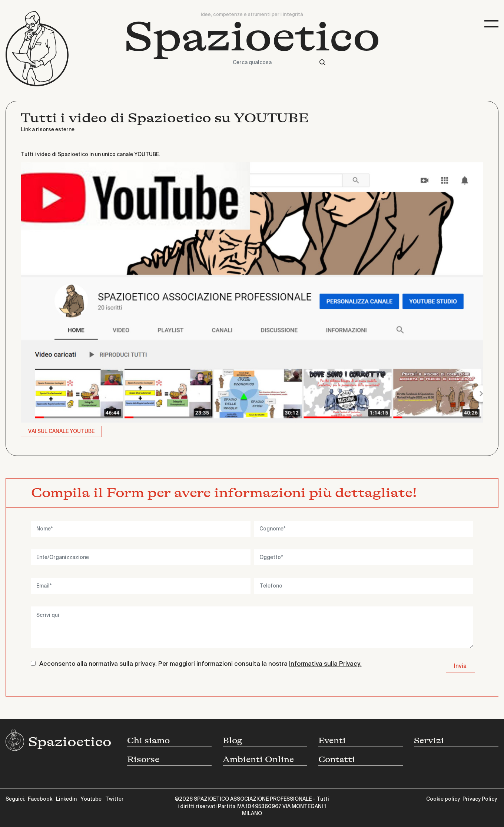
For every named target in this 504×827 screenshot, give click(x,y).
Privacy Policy (480, 799)
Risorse (143, 760)
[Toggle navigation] (491, 24)
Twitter (115, 799)
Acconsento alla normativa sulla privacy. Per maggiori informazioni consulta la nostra (200, 664)
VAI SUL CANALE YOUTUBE (61, 431)
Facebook (40, 799)
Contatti (337, 760)
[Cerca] (322, 62)
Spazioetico (252, 37)
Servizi (429, 741)
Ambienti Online (258, 760)
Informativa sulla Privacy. (325, 664)
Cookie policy (443, 799)
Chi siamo (148, 741)
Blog (232, 741)
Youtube (91, 799)
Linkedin (66, 799)
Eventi (332, 741)
